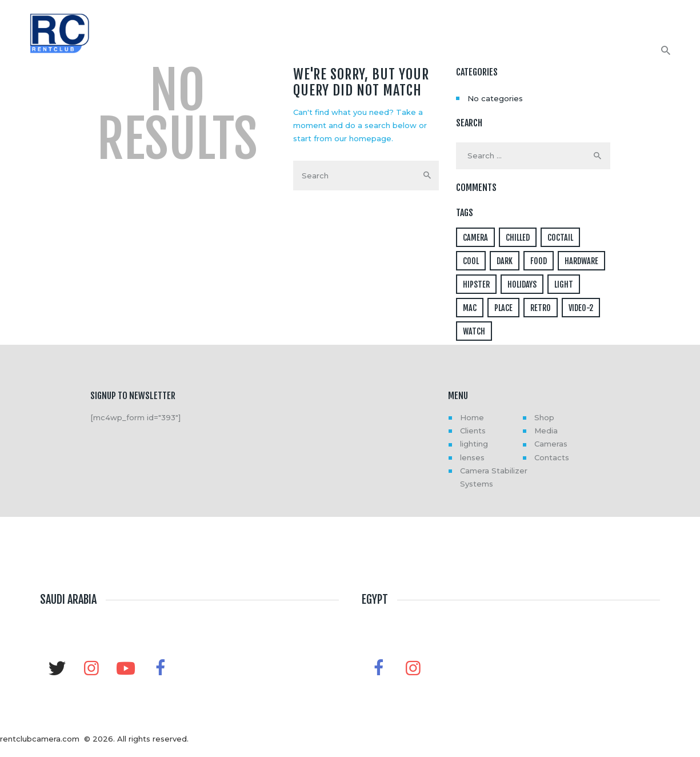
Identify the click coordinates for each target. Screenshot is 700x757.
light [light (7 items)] (564, 284)
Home (472, 417)
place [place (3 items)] (503, 308)
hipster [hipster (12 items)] (476, 284)
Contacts (552, 457)
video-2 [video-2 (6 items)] (581, 308)
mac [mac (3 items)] (470, 308)
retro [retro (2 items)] (541, 308)
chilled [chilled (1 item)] (518, 238)
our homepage (363, 138)
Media (546, 431)
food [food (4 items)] (539, 261)
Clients (473, 431)
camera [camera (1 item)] (475, 238)
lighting (474, 444)
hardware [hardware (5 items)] (581, 261)
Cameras (551, 444)
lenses (472, 457)
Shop (544, 417)
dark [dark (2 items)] (505, 261)
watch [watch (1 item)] (474, 331)
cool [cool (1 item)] (471, 261)
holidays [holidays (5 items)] (522, 284)
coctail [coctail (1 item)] (560, 238)
